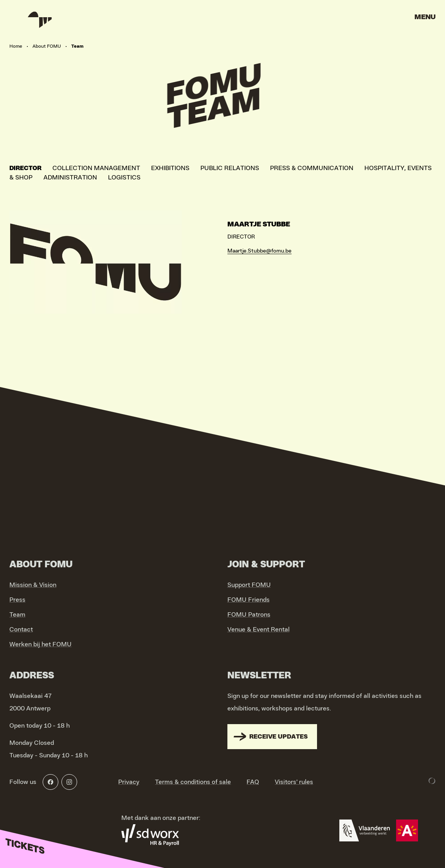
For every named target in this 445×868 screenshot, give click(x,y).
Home (16, 46)
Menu (425, 17)
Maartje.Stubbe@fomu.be (259, 251)
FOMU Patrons (249, 615)
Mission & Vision (33, 585)
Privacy (129, 782)
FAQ (253, 782)
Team (17, 615)
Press (17, 600)
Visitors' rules (294, 782)
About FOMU (47, 46)
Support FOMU (249, 585)
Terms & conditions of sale (193, 782)
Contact (21, 629)
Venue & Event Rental (259, 629)
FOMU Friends (249, 600)
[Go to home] (39, 20)
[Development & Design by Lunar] (432, 781)
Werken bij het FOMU (41, 644)
